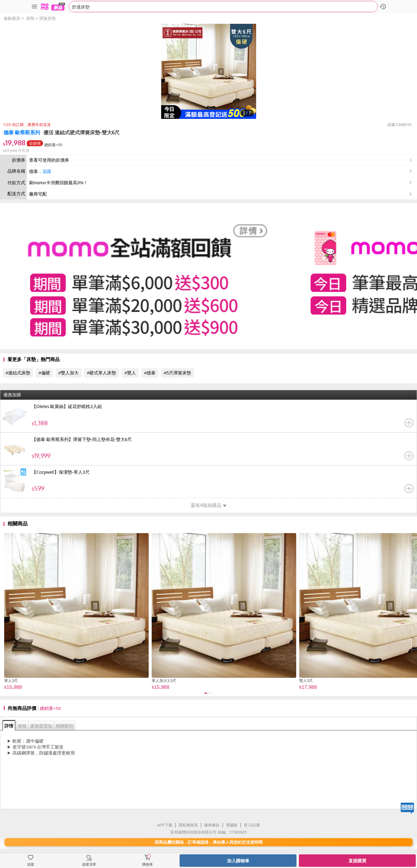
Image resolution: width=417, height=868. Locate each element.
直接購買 (357, 861)
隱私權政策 (188, 825)
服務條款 (212, 825)
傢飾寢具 (12, 18)
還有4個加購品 (209, 505)
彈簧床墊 (47, 18)
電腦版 (232, 825)
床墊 (30, 18)
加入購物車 (238, 861)
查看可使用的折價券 (221, 160)
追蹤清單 (89, 864)
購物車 (148, 864)
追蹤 (47, 171)
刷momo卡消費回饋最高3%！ (58, 183)
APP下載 (165, 825)
